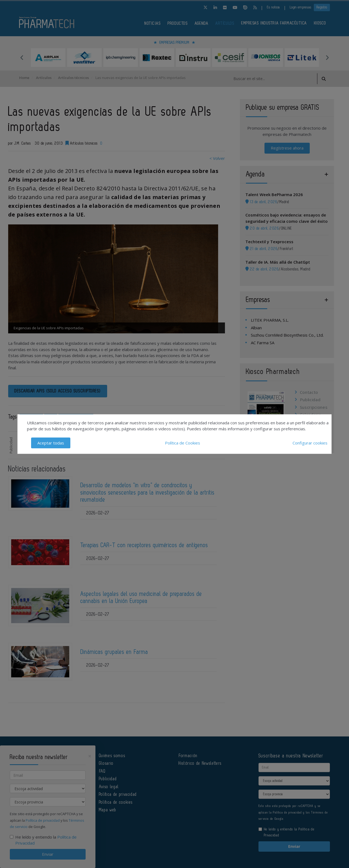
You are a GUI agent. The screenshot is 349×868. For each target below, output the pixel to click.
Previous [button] (22, 57)
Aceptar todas (51, 443)
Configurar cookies (310, 443)
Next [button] (327, 57)
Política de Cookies (183, 443)
